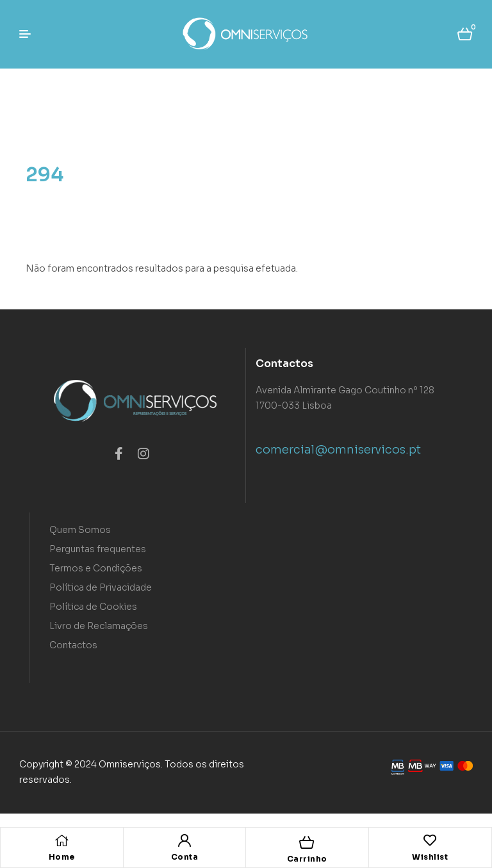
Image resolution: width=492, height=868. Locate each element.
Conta (185, 857)
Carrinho (307, 859)
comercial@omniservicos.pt (338, 450)
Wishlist (430, 857)
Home (62, 857)
